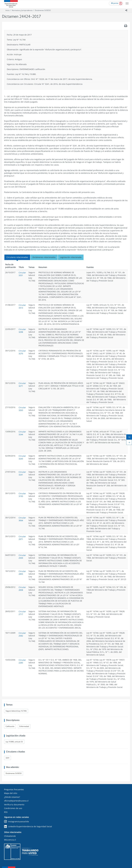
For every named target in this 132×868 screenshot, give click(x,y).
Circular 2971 (22, 538)
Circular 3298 (22, 331)
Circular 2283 (22, 661)
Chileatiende (10, 836)
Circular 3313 (22, 306)
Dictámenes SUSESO (43, 10)
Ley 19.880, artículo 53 (14, 742)
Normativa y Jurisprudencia (22, 10)
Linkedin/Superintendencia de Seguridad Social (28, 827)
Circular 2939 (22, 557)
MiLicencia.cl (10, 840)
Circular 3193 (22, 495)
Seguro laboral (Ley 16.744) (16, 711)
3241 (8, 758)
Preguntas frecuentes (14, 789)
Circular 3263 (22, 409)
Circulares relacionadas (17, 257)
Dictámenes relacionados (44, 257)
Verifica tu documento (14, 805)
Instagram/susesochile (16, 822)
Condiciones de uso (13, 808)
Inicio (7, 10)
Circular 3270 (22, 352)
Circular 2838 (22, 589)
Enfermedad (24, 726)
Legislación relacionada (71, 257)
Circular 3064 (22, 519)
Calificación (10, 726)
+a (130, 437)
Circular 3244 (22, 433)
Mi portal (115, 3)
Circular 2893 (22, 573)
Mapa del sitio (11, 793)
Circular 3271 (22, 385)
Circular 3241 (22, 473)
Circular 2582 (22, 634)
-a (130, 443)
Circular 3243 (22, 457)
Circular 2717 (22, 613)
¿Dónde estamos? (12, 797)
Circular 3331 (22, 274)
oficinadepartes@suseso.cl (16, 801)
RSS (6, 812)
